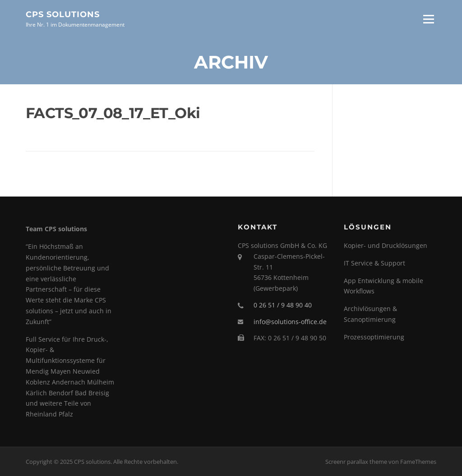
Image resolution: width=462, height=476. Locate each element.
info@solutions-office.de (290, 322)
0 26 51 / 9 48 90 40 (283, 305)
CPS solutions (63, 14)
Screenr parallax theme (356, 462)
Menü (428, 19)
